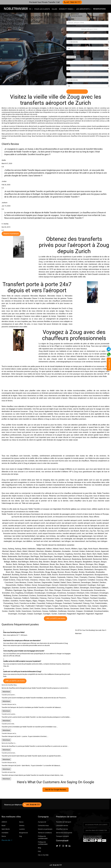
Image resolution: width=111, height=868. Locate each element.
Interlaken (5, 833)
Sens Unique (75, 14)
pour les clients (42, 9)
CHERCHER (71, 57)
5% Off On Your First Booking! (85, 630)
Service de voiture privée (64, 833)
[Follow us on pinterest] (67, 846)
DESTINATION (71, 26)
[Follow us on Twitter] (57, 846)
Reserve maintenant (11, 234)
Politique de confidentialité (43, 837)
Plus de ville (7, 840)
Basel (3, 826)
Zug (20, 836)
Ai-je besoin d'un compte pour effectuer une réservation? (22, 641)
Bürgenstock (23, 833)
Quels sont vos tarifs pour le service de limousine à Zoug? (22, 672)
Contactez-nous (43, 826)
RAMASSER (70, 19)
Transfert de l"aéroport (64, 822)
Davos (21, 822)
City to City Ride (43, 855)
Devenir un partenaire (45, 829)
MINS (68, 45)
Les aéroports (84, 9)
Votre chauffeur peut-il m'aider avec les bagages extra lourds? (24, 651)
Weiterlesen (6, 692)
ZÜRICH (4, 822)
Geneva (22, 826)
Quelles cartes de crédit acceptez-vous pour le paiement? (22, 661)
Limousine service (62, 826)
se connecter (96, 825)
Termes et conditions (45, 833)
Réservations (99, 9)
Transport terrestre (62, 836)
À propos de (42, 822)
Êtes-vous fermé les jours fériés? (14, 632)
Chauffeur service (62, 829)
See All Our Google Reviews (56, 790)
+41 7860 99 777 (72, 2)
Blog (39, 848)
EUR (25, 9)
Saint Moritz (6, 829)
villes (54, 9)
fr (31, 9)
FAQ (39, 851)
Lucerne (22, 829)
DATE (68, 32)
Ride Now (78, 633)
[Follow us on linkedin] (70, 846)
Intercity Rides (67, 9)
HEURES (69, 38)
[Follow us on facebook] (61, 846)
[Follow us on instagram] (64, 846)
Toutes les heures (76, 16)
